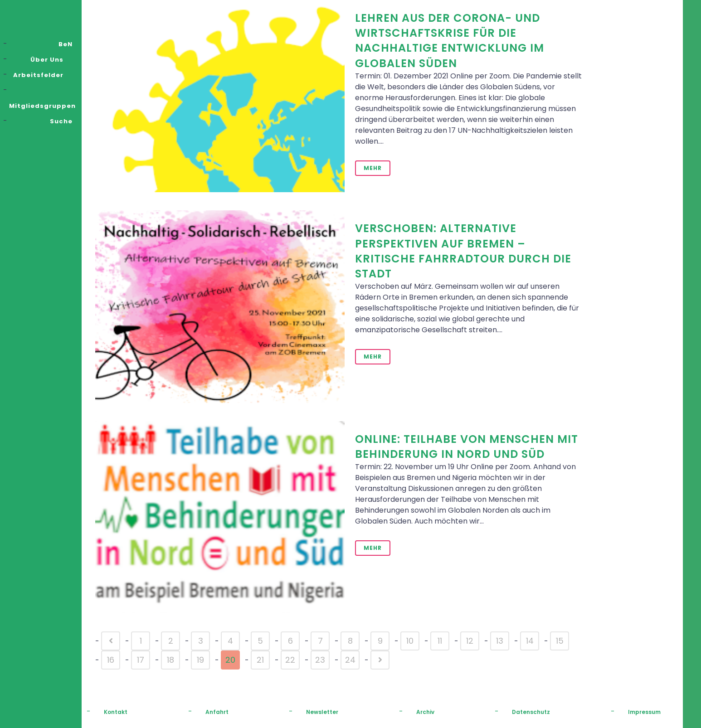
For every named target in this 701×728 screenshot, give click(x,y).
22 (290, 660)
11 (440, 641)
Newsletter (322, 712)
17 (141, 660)
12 (470, 641)
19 (200, 660)
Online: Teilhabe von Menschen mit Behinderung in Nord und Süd (467, 447)
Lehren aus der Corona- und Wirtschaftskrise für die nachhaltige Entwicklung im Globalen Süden (450, 41)
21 (260, 660)
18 (170, 660)
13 (500, 641)
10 (410, 641)
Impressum (644, 712)
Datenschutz (531, 712)
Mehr (373, 168)
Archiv (425, 712)
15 (560, 641)
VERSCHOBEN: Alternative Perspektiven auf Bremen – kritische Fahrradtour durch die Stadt (463, 251)
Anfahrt (217, 712)
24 (350, 660)
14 (530, 641)
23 (320, 660)
